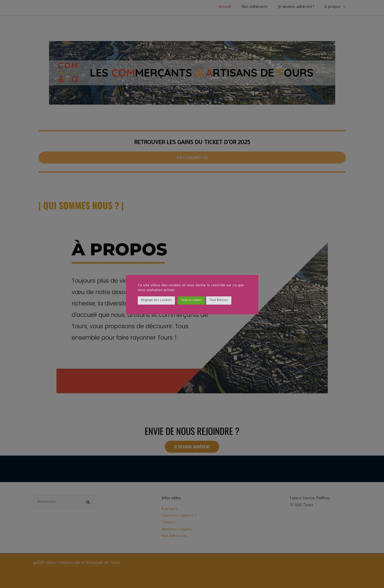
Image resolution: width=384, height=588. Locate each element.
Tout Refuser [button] (219, 300)
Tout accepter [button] (191, 300)
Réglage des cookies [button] (156, 300)
